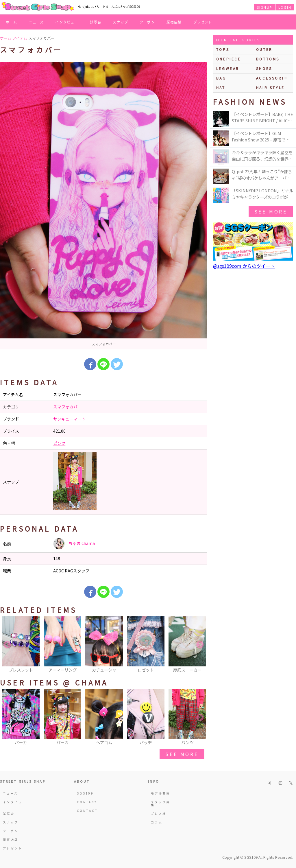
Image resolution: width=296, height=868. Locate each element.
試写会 (96, 22)
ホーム (12, 22)
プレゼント (203, 22)
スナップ (120, 22)
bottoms (268, 59)
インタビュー (67, 22)
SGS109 (85, 793)
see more (182, 754)
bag (221, 78)
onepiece (229, 59)
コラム (157, 822)
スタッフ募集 (161, 803)
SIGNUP (264, 7)
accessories (273, 78)
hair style (270, 87)
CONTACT (87, 811)
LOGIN (285, 7)
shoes (264, 68)
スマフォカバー (67, 407)
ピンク (59, 443)
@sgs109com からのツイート (244, 266)
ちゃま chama (74, 544)
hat (221, 87)
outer (264, 49)
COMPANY (87, 802)
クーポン (147, 22)
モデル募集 (161, 793)
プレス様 (159, 813)
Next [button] (200, 645)
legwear (228, 68)
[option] (104, 206)
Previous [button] (7, 645)
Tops (223, 49)
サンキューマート (69, 419)
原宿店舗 (174, 22)
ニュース (36, 22)
